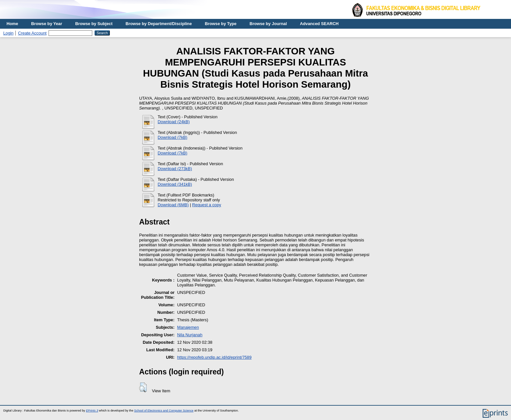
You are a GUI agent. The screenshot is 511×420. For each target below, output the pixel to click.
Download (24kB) (174, 122)
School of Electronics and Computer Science (164, 411)
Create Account (32, 33)
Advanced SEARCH (319, 24)
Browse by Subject (94, 24)
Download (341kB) (175, 184)
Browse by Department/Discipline (159, 24)
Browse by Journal (268, 24)
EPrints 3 (92, 411)
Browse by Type (221, 24)
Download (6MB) (173, 205)
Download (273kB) (175, 169)
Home (12, 24)
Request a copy (207, 205)
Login (8, 33)
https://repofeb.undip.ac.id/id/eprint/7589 (214, 357)
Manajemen (188, 327)
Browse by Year (47, 24)
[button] (143, 387)
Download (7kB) (173, 137)
